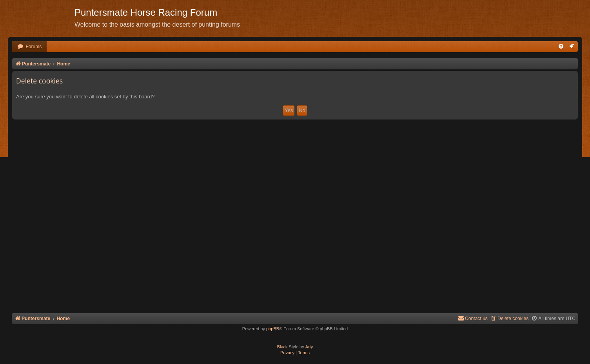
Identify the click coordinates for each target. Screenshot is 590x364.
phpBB (273, 329)
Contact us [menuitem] (473, 318)
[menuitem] (29, 47)
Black (282, 347)
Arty (309, 347)
